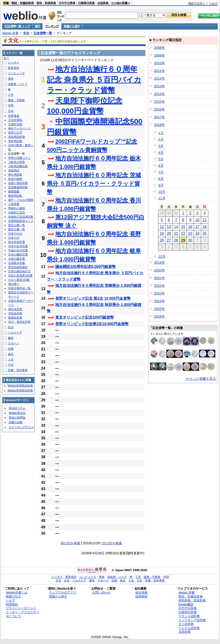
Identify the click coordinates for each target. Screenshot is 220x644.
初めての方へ (197, 3)
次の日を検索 (112, 543)
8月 (161, 179)
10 (197, 220)
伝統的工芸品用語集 (21, 217)
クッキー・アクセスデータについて (23, 614)
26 (162, 240)
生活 (11, 327)
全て (6, 58)
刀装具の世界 (17, 162)
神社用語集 (15, 175)
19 (162, 233)
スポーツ (14, 343)
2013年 (160, 86)
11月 (162, 198)
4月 (161, 153)
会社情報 (141, 592)
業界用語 (14, 68)
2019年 (160, 263)
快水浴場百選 (17, 242)
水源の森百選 (17, 259)
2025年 (160, 309)
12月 (162, 256)
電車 (11, 79)
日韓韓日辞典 (86, 3)
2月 (161, 139)
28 (176, 240)
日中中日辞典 (67, 3)
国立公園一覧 (17, 225)
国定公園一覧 (17, 229)
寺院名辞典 (15, 313)
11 (205, 220)
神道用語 (14, 171)
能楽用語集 (15, 196)
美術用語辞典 (17, 137)
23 (190, 233)
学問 (11, 106)
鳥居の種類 (15, 179)
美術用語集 (15, 141)
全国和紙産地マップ (21, 221)
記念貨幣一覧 (43, 33)
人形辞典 (14, 204)
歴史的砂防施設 (18, 267)
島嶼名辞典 (15, 318)
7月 (161, 172)
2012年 (160, 78)
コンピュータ (16, 73)
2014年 (160, 94)
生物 (11, 349)
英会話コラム (17, 408)
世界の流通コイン (19, 158)
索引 (37, 26)
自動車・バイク (18, 84)
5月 (161, 159)
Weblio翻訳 (186, 604)
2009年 (160, 55)
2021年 (160, 278)
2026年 (160, 317)
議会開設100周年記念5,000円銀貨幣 (86, 267)
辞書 (6, 3)
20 (169, 233)
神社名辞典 (15, 309)
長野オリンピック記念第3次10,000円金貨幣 (92, 324)
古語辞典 (103, 3)
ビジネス (14, 63)
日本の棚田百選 (18, 255)
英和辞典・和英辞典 (192, 600)
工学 (11, 95)
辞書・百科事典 (18, 370)
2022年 (160, 286)
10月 (162, 192)
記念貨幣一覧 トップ (17, 26)
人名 (11, 359)
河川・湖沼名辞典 (19, 322)
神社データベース (19, 128)
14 (176, 227)
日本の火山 (15, 234)
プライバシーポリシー (21, 608)
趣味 (11, 338)
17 (197, 227)
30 (190, 240)
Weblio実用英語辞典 (20, 391)
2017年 (160, 117)
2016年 (160, 109)
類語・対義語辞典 (23, 3)
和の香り (14, 284)
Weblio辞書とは (16, 592)
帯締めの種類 (17, 208)
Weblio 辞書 (10, 33)
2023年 (160, 293)
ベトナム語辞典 (189, 628)
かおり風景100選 (19, 280)
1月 (161, 133)
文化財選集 (15, 120)
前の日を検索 (70, 543)
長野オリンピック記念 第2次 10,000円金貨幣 (93, 298)
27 (169, 240)
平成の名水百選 (18, 250)
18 (205, 227)
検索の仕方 (13, 596)
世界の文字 (15, 133)
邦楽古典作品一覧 (19, 288)
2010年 (160, 63)
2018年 (160, 125)
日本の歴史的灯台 (19, 271)
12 (162, 227)
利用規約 (12, 604)
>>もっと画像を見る (201, 379)
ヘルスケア (15, 333)
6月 (161, 166)
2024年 (160, 301)
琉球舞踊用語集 (18, 187)
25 (205, 233)
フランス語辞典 (189, 616)
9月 (161, 185)
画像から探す (72, 26)
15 (183, 227)
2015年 (160, 102)
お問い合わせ (101, 592)
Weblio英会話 (17, 413)
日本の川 (14, 238)
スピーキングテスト (21, 427)
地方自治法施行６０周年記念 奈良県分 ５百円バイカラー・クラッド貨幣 (94, 80)
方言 (11, 365)
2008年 (160, 48)
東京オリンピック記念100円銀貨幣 (85, 317)
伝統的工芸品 (17, 213)
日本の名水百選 (18, 246)
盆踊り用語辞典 (18, 183)
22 (183, 233)
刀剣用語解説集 (18, 166)
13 (169, 227)
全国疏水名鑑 (17, 263)
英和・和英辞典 (46, 3)
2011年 (160, 71)
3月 (161, 146)
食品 (11, 354)
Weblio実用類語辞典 (20, 386)
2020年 (160, 270)
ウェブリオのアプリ (63, 592)
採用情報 (141, 596)
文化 (26, 33)
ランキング (52, 26)
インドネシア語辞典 (192, 620)
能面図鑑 (14, 192)
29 (183, 240)
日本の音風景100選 (20, 276)
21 (176, 233)
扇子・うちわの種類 (21, 200)
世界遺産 (14, 116)
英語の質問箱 (17, 418)
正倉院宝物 (15, 124)
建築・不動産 (16, 100)
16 (190, 227)
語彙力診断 (16, 422)
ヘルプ (213, 3)
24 (197, 233)
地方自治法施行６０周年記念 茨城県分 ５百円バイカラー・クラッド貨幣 (94, 183)
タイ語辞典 (186, 624)
